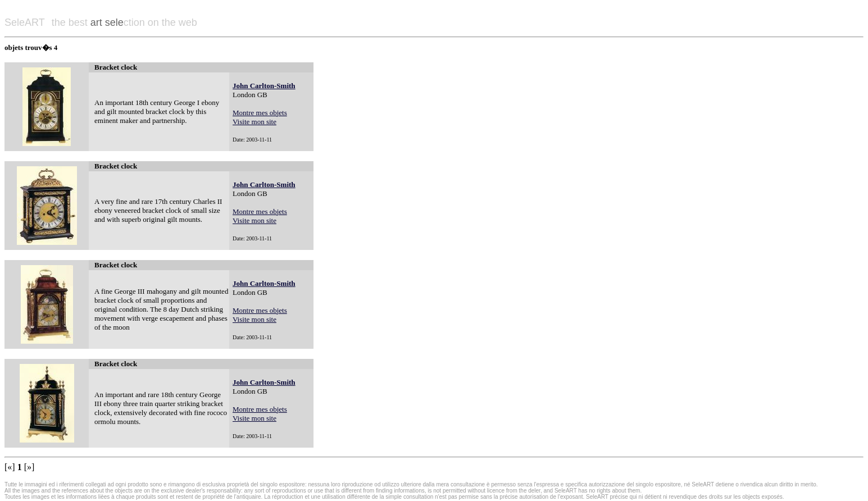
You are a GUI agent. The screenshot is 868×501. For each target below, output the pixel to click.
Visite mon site (255, 122)
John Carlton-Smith (264, 86)
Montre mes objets (260, 113)
